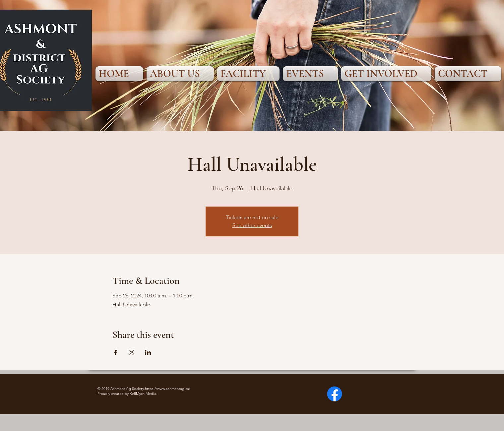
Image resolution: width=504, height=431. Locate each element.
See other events (252, 225)
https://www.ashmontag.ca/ (168, 389)
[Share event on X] (132, 352)
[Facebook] (335, 394)
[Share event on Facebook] (116, 352)
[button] (180, 74)
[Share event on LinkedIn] (148, 352)
